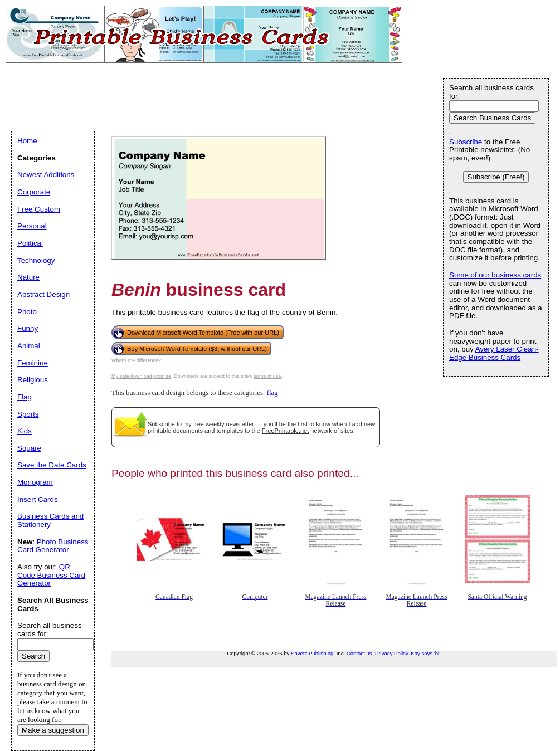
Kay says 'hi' (425, 653)
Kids (25, 431)
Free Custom (39, 209)
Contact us (359, 653)
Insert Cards (38, 499)
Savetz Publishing (312, 653)
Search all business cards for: (491, 92)
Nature (28, 277)
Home (27, 141)
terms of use (267, 376)
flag (272, 393)
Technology (36, 260)
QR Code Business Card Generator (51, 575)
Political (30, 243)
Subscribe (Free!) (496, 177)
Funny (28, 328)
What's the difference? (136, 360)
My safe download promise (141, 376)
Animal (29, 346)
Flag (25, 397)
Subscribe (161, 424)
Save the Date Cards (52, 465)
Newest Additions (46, 175)
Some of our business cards (495, 275)
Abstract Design (43, 294)
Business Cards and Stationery (50, 520)
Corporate (34, 192)
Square (29, 448)
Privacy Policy (391, 653)
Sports (28, 414)
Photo (27, 312)
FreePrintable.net (285, 431)
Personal (32, 226)
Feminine (33, 363)
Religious (33, 380)
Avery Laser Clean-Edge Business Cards (494, 353)
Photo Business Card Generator (53, 546)
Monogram (35, 482)
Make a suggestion (53, 730)
